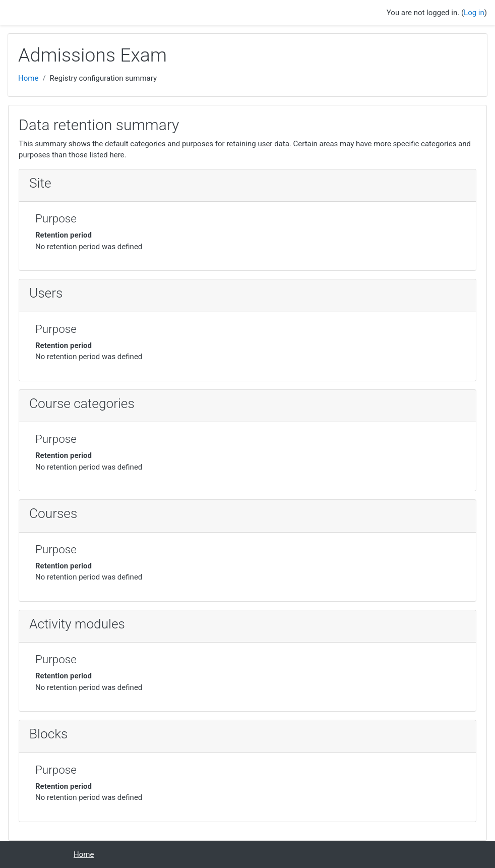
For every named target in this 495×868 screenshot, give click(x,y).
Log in (474, 13)
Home (28, 78)
